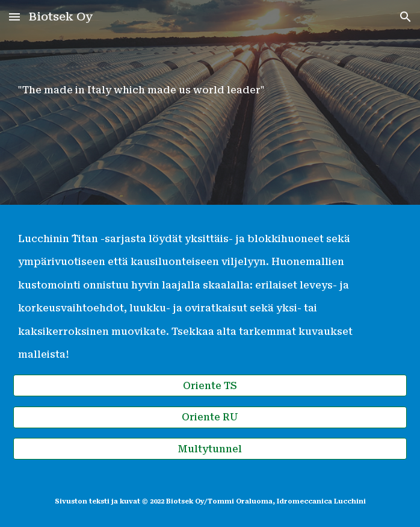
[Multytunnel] (210, 449)
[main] (210, 102)
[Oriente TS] (210, 386)
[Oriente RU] (210, 417)
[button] (14, 17)
